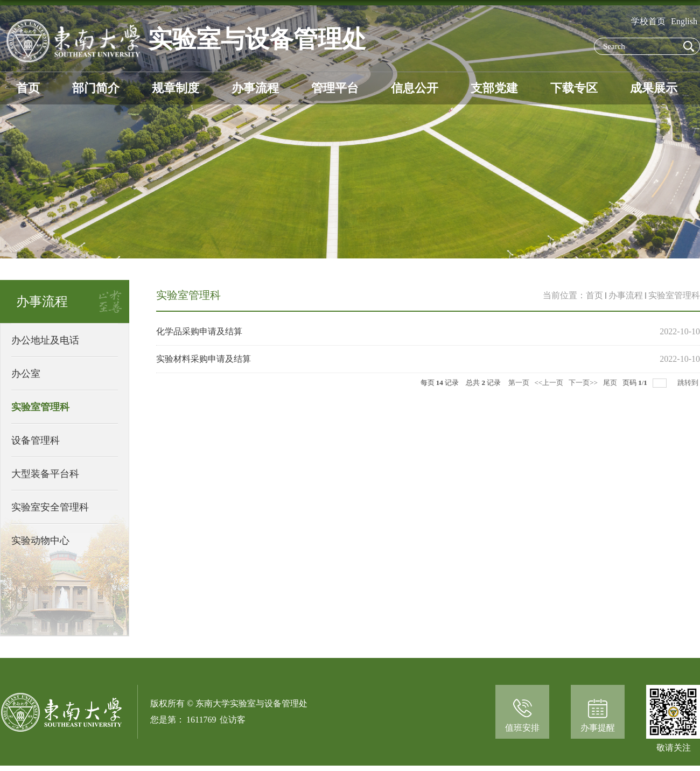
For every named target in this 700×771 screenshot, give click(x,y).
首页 (28, 88)
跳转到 (689, 383)
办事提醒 (598, 728)
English (684, 21)
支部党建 (494, 88)
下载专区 (574, 88)
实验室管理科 (674, 295)
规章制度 (176, 88)
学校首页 (648, 21)
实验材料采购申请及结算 (204, 359)
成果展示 (654, 88)
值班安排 (522, 728)
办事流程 (255, 88)
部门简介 (96, 88)
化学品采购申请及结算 (199, 331)
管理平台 (335, 88)
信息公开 (415, 88)
